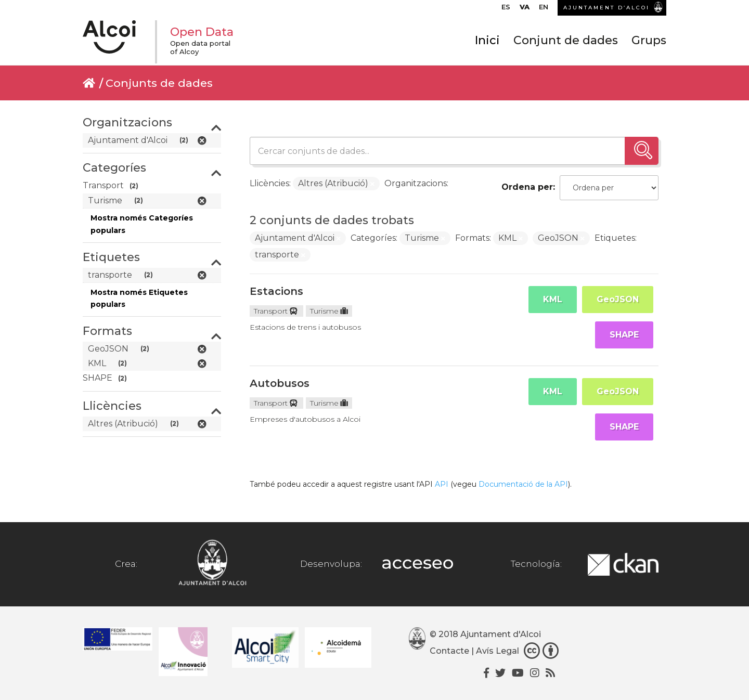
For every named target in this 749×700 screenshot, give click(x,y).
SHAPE (624, 335)
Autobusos (280, 383)
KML (553, 299)
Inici (487, 40)
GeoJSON (618, 299)
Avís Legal (498, 651)
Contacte (449, 651)
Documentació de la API (523, 484)
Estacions (276, 291)
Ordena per (527, 187)
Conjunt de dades (566, 40)
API (442, 484)
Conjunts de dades (159, 83)
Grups (649, 40)
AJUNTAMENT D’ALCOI (606, 8)
